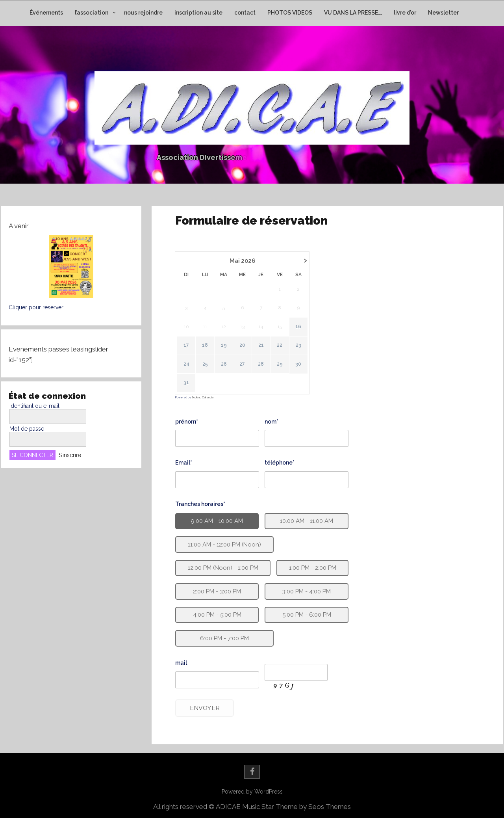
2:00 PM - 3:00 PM (215, 592)
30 (299, 367)
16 (299, 332)
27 (244, 367)
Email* (184, 463)
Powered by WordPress (252, 792)
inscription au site (198, 13)
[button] (71, 267)
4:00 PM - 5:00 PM (214, 616)
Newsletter (443, 13)
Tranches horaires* (200, 504)
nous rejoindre (143, 13)
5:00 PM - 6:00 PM (306, 616)
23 (299, 350)
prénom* (188, 423)
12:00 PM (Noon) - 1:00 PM (221, 568)
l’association (92, 13)
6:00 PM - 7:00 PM (221, 640)
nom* (272, 423)
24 (189, 367)
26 (225, 367)
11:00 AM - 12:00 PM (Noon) (223, 544)
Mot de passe (27, 429)
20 (244, 350)
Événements (46, 13)
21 (262, 350)
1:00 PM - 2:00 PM (312, 568)
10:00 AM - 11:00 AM (306, 521)
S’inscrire (70, 455)
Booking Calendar (204, 399)
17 (189, 350)
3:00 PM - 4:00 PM (306, 592)
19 (226, 350)
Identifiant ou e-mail (34, 406)
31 (188, 385)
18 (208, 350)
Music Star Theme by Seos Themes (296, 807)
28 (262, 367)
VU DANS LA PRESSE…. (353, 13)
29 (281, 367)
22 (281, 350)
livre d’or (405, 13)
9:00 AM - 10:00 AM (216, 521)
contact (245, 13)
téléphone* (280, 463)
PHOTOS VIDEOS (290, 13)
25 (207, 367)
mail (176, 666)
